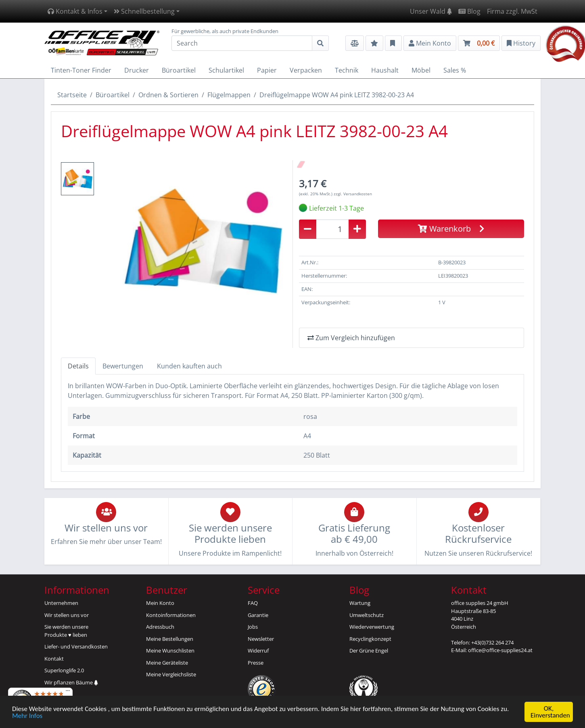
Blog (469, 11)
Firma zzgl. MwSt (512, 11)
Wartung (360, 603)
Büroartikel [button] (179, 70)
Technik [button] (347, 70)
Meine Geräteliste (167, 663)
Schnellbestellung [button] (144, 11)
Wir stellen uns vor (67, 615)
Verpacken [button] (306, 70)
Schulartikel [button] (226, 70)
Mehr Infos (27, 716)
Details (78, 366)
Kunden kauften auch (189, 366)
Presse (256, 663)
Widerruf (258, 651)
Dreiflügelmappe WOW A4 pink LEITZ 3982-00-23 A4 (337, 95)
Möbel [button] (421, 70)
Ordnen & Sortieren (168, 95)
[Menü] (68, 692)
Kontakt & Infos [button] (75, 11)
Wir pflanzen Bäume (71, 682)
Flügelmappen (229, 95)
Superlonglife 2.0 (64, 670)
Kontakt (54, 659)
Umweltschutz (367, 615)
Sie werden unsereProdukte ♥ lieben (66, 631)
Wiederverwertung (372, 627)
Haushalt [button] (385, 70)
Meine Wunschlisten (170, 651)
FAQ (253, 603)
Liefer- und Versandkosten (76, 646)
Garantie (258, 615)
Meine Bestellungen (170, 639)
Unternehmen (61, 603)
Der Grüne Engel (369, 651)
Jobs (253, 627)
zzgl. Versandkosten (353, 194)
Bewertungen (123, 366)
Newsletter (261, 639)
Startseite (72, 95)
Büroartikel (113, 95)
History (521, 43)
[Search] (242, 43)
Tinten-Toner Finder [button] (81, 70)
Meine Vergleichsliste (171, 674)
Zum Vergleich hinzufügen (351, 338)
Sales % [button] (455, 70)
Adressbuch (160, 627)
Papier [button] (267, 70)
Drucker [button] (137, 70)
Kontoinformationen (171, 615)
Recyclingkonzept (370, 639)
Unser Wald (431, 11)
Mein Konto (160, 603)
